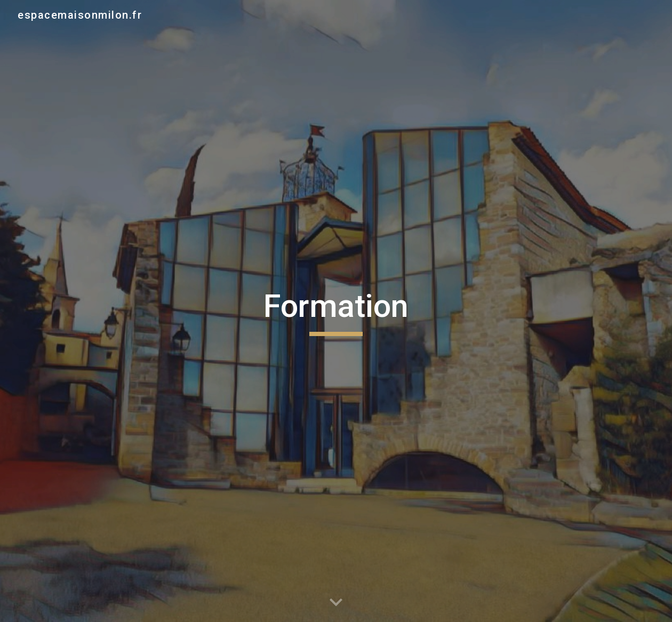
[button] (336, 603)
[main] (336, 311)
